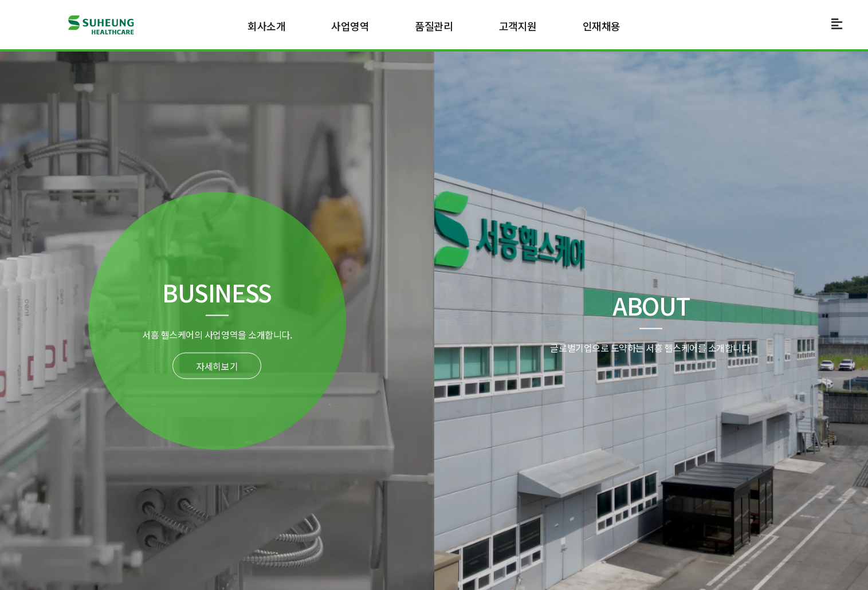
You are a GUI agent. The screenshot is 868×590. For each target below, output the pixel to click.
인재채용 (602, 26)
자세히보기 (217, 366)
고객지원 (518, 26)
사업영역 (350, 26)
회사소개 (266, 26)
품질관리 (434, 26)
